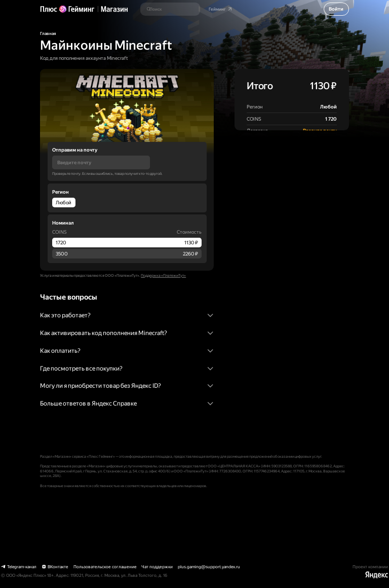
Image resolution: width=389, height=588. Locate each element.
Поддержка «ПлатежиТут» (163, 275)
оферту (325, 166)
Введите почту (320, 131)
